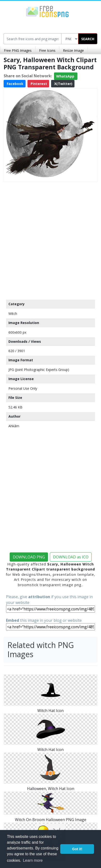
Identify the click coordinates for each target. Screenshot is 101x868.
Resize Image (73, 50)
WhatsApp (66, 76)
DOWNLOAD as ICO (71, 557)
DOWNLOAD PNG (29, 557)
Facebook (15, 84)
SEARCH (88, 39)
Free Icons (47, 50)
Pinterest (38, 84)
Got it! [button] (77, 849)
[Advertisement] (50, 240)
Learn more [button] (33, 860)
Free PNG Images (18, 50)
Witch (13, 314)
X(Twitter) (63, 84)
